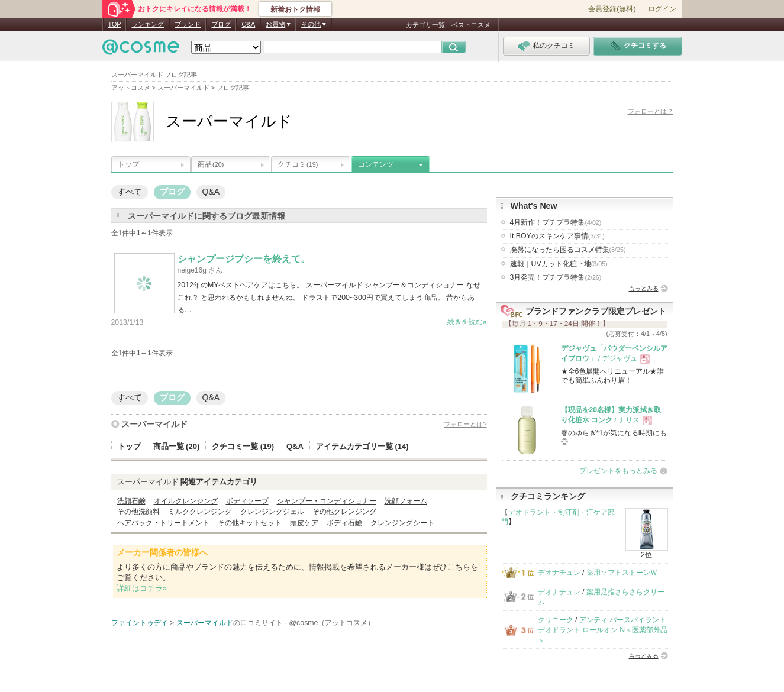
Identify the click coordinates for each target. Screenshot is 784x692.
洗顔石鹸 (131, 501)
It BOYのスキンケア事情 (557, 236)
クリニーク (556, 620)
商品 (211, 164)
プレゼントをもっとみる (618, 471)
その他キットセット (250, 523)
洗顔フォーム (406, 501)
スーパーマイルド (154, 424)
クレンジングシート (402, 523)
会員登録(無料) (612, 9)
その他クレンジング (344, 512)
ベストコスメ (471, 25)
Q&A (248, 24)
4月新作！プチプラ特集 (556, 222)
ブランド (188, 24)
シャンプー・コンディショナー (327, 501)
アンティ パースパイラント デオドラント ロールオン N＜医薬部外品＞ (603, 630)
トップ (128, 164)
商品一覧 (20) (177, 446)
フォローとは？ (651, 111)
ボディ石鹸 (344, 523)
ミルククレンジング (200, 512)
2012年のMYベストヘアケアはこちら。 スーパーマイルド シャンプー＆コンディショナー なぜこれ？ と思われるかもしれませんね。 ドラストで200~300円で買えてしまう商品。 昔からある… (329, 298)
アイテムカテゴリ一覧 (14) (362, 446)
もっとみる (644, 288)
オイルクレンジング (186, 501)
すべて (130, 192)
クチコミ (298, 164)
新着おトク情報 (295, 9)
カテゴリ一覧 (425, 25)
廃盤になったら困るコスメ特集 (568, 250)
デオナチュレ (559, 573)
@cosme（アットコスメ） (332, 623)
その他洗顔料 (138, 512)
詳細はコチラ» (142, 588)
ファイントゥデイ (140, 623)
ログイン (662, 9)
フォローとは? (465, 424)
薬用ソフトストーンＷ (622, 573)
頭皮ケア (304, 523)
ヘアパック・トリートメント (163, 523)
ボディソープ (247, 501)
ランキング (148, 24)
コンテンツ (376, 164)
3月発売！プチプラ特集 (556, 277)
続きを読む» (467, 322)
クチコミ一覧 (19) (243, 446)
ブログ (221, 24)
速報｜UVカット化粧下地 (559, 264)
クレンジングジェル (272, 512)
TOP (115, 24)
